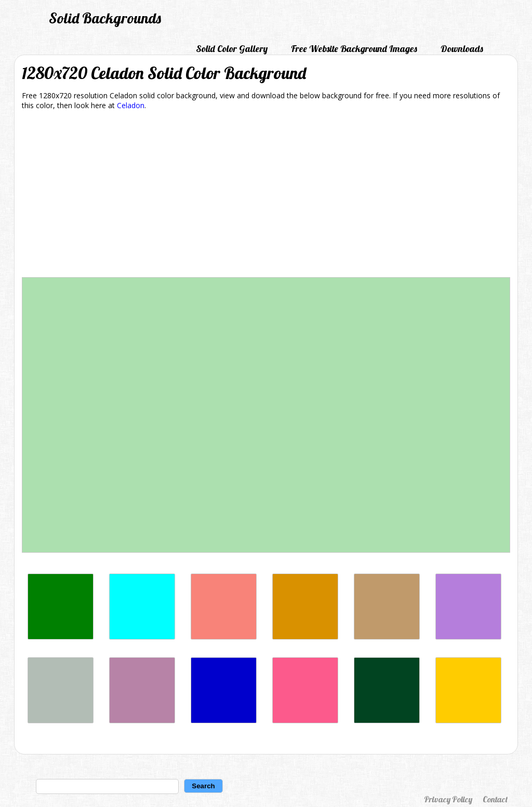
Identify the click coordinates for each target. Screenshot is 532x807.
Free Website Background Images (354, 49)
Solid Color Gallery (232, 49)
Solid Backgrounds (105, 18)
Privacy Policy (448, 799)
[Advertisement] (266, 196)
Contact (495, 799)
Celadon (131, 105)
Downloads (462, 49)
